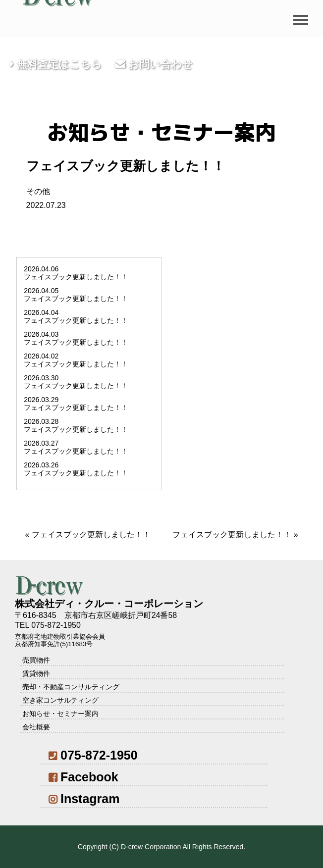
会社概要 (36, 727)
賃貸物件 (36, 673)
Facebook (83, 777)
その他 (38, 191)
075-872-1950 (93, 755)
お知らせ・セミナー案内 (60, 714)
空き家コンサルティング (60, 700)
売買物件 (36, 660)
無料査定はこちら (56, 64)
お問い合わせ (154, 64)
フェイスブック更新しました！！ (91, 535)
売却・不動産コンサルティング (71, 687)
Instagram (84, 799)
